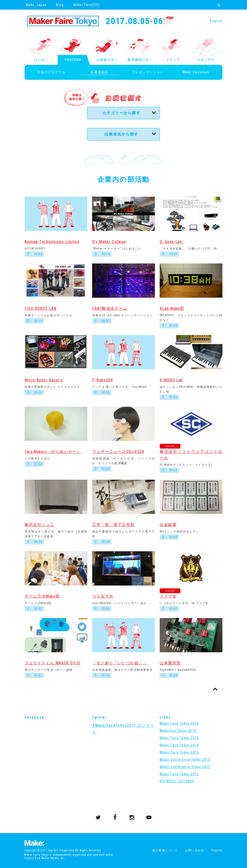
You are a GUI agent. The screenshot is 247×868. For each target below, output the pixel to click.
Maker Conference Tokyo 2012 (185, 767)
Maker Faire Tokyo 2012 (179, 774)
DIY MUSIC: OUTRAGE (177, 781)
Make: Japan (36, 5)
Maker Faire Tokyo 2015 (179, 738)
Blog (60, 5)
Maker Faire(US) (86, 5)
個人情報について (165, 850)
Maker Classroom (196, 72)
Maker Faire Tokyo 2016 (179, 723)
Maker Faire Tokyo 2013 (179, 752)
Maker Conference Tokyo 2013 (185, 760)
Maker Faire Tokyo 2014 (179, 745)
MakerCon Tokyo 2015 (178, 731)
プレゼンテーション (148, 72)
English (216, 21)
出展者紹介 (99, 72)
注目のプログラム (51, 72)
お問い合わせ (195, 850)
